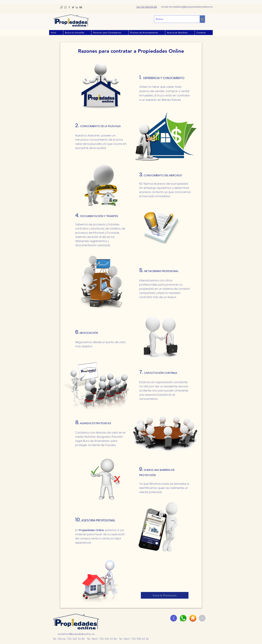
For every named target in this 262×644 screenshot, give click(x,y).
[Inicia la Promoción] (165, 595)
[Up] (174, 618)
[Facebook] (69, 7)
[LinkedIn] (77, 7)
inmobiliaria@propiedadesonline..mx (191, 7)
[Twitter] (73, 7)
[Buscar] (174, 19)
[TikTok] (61, 7)
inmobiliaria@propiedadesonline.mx (76, 634)
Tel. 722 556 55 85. (147, 7)
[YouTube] (81, 7)
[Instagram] (65, 7)
